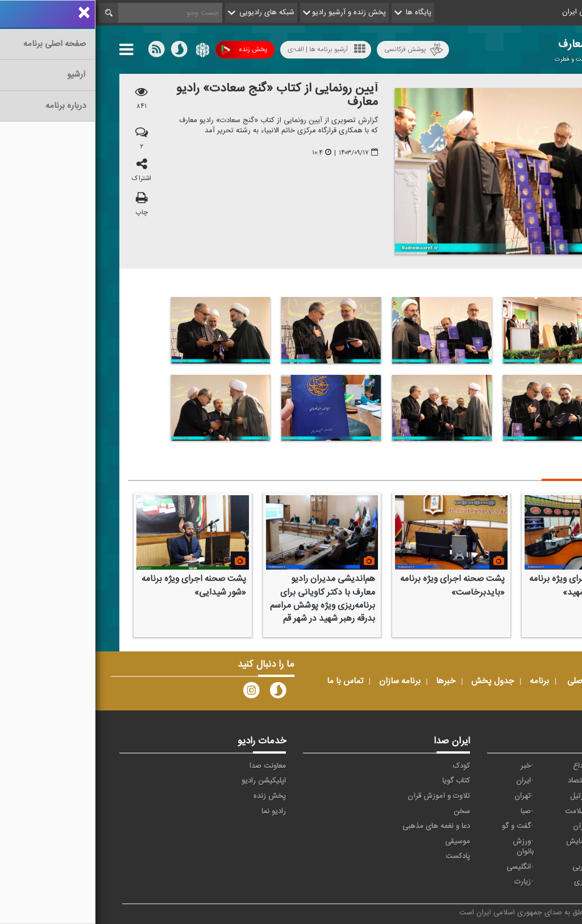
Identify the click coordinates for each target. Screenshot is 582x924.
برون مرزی (531, 882)
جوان (539, 812)
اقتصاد (482, 781)
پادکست (362, 856)
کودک (366, 766)
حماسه (537, 766)
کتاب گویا (361, 781)
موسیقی (362, 842)
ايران (428, 781)
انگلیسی (423, 867)
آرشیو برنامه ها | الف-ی (231, 49)
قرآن (484, 826)
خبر (430, 766)
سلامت (480, 812)
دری (485, 882)
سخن (366, 812)
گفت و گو (421, 826)
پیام (541, 796)
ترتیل (483, 796)
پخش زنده (149, 50)
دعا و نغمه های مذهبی (341, 826)
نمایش (481, 842)
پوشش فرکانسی (318, 50)
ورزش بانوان (428, 847)
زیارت (427, 882)
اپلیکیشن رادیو (168, 781)
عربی (484, 867)
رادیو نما (178, 812)
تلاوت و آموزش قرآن (343, 796)
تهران (427, 796)
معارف (538, 842)
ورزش (538, 867)
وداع (484, 766)
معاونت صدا (172, 766)
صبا (430, 812)
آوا (543, 781)
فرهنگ (536, 826)
